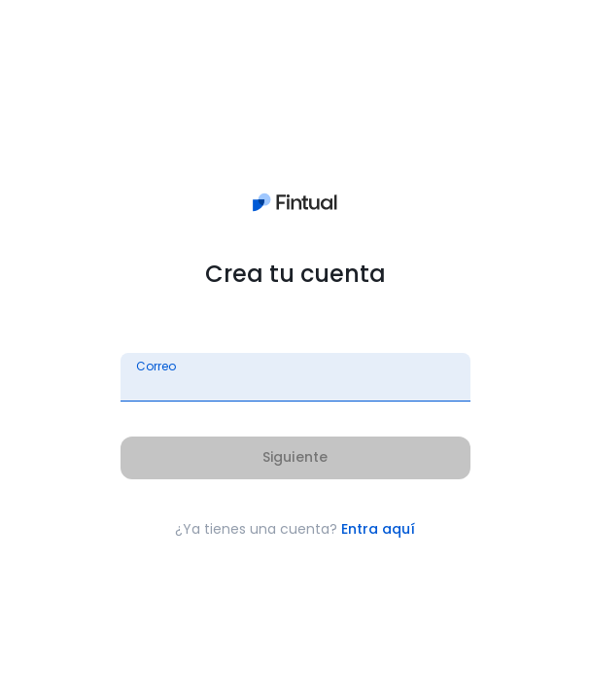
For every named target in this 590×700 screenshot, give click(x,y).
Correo (156, 367)
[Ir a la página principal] (295, 207)
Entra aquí (378, 529)
